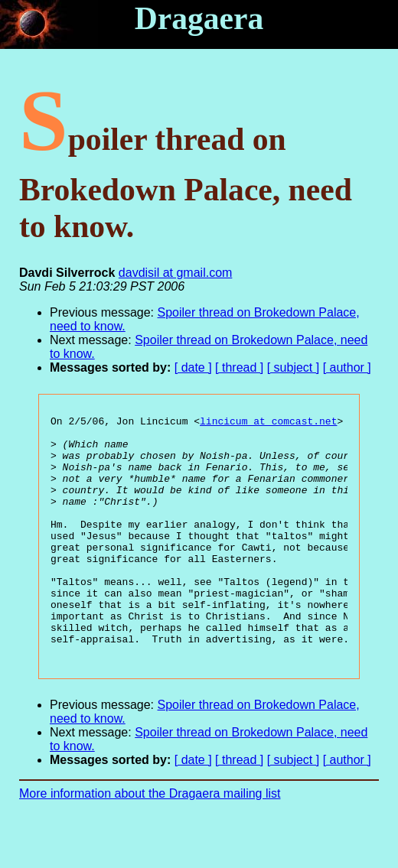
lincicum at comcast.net (268, 423)
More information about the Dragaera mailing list (150, 842)
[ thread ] (239, 367)
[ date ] (193, 367)
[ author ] (347, 367)
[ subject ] (293, 367)
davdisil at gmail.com (176, 273)
